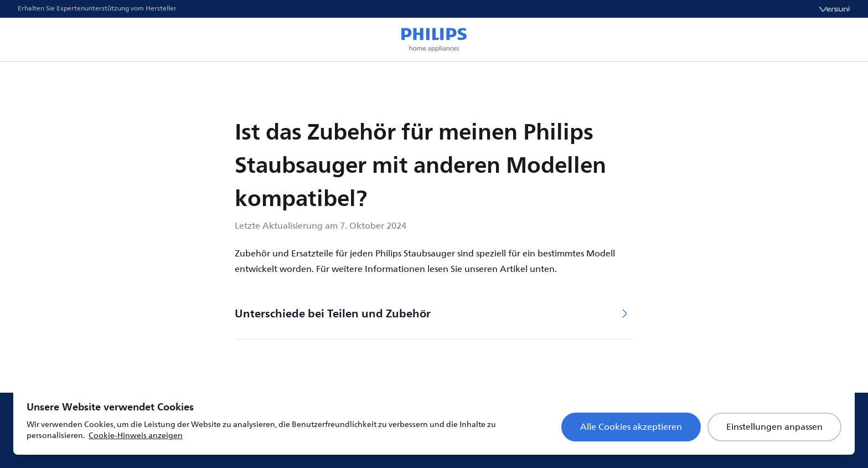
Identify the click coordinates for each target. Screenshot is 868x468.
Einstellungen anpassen (774, 427)
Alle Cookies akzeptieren (631, 427)
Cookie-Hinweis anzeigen (136, 436)
